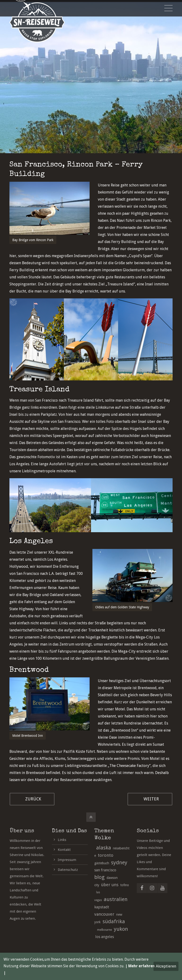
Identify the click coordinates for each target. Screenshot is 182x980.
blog (99, 877)
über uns (110, 885)
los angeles (105, 937)
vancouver (104, 914)
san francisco (105, 870)
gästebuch (102, 863)
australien (116, 899)
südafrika (114, 921)
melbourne (105, 930)
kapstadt (102, 907)
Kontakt (64, 850)
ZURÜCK (33, 799)
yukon (121, 929)
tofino (125, 885)
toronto (106, 855)
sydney (119, 863)
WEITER (151, 799)
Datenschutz (68, 870)
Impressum (67, 860)
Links (62, 840)
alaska (104, 848)
